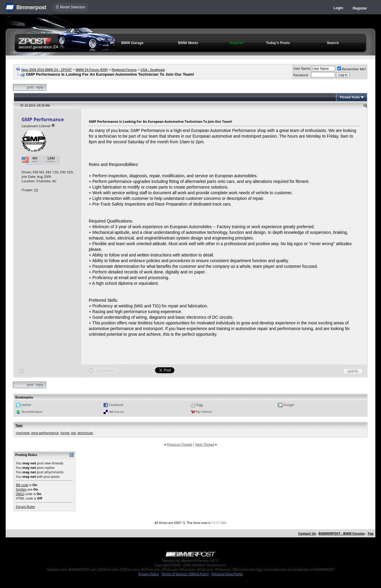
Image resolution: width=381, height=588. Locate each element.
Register (360, 8)
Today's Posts (278, 43)
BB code (22, 485)
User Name (302, 68)
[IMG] (20, 494)
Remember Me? (352, 69)
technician (85, 433)
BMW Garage (132, 43)
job (73, 433)
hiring (65, 433)
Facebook (116, 405)
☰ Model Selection (71, 7)
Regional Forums (124, 70)
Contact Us (307, 533)
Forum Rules (25, 507)
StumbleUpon (32, 412)
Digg (200, 405)
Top (371, 533)
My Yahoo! (204, 412)
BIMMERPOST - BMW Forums (342, 533)
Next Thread (205, 444)
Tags (19, 425)
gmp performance (45, 433)
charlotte (23, 433)
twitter (26, 405)
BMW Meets (188, 43)
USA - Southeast (153, 70)
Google (289, 405)
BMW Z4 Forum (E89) (92, 70)
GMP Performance (43, 119)
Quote (353, 371)
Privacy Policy (149, 574)
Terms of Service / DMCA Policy (185, 574)
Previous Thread (179, 444)
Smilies (21, 489)
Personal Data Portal (227, 574)
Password (301, 75)
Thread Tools (349, 97)
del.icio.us (116, 412)
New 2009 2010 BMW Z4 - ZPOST (47, 70)
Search (333, 43)
